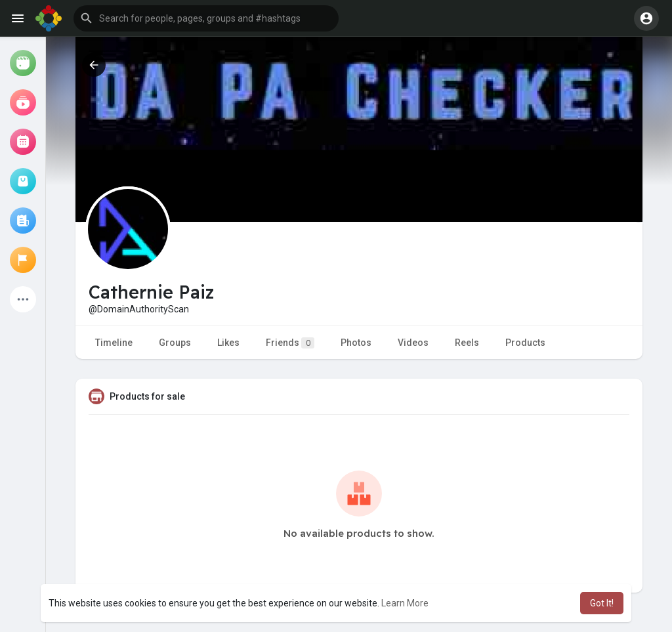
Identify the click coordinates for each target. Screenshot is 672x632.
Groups (175, 343)
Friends (290, 343)
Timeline (114, 343)
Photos (356, 343)
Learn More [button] (405, 603)
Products (525, 343)
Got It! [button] (602, 603)
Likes (228, 343)
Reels (467, 343)
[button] (206, 18)
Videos (413, 343)
